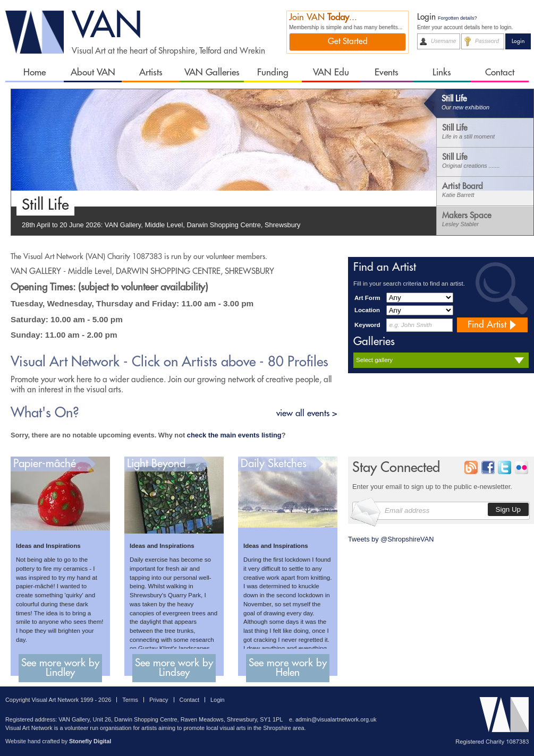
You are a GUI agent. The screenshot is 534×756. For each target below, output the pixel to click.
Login (218, 700)
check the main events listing (234, 435)
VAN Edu (331, 72)
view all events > (307, 413)
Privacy (159, 700)
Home (35, 72)
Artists (151, 72)
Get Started (348, 41)
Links (442, 72)
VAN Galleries (212, 72)
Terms (130, 700)
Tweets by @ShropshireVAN (391, 539)
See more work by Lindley (60, 668)
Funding (273, 72)
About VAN (93, 72)
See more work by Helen (288, 668)
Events (387, 72)
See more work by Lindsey (174, 668)
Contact (500, 72)
